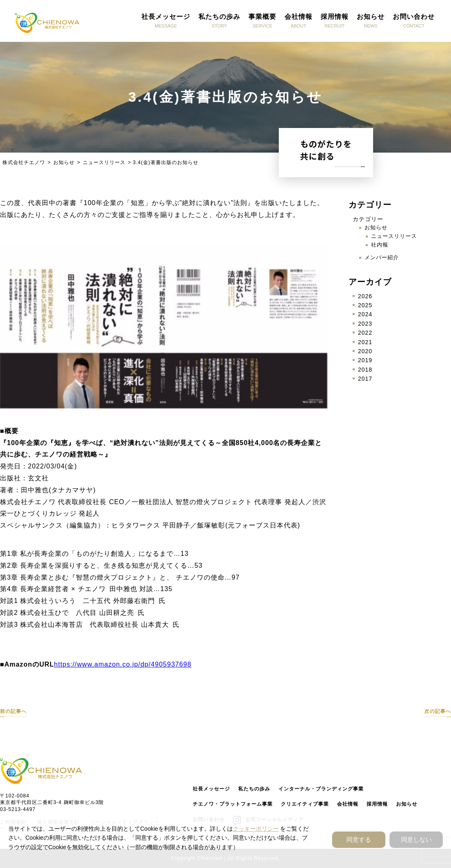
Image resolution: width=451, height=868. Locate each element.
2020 (365, 351)
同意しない (416, 839)
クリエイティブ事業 (305, 804)
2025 (365, 305)
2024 (365, 314)
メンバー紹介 (382, 257)
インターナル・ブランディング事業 (321, 789)
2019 (365, 360)
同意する (359, 839)
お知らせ (376, 227)
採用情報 (377, 804)
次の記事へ (438, 711)
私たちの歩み (254, 789)
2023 (365, 324)
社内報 (380, 245)
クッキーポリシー (256, 829)
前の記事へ (13, 711)
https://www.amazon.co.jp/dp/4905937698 (123, 664)
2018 (365, 370)
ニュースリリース (394, 236)
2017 (365, 379)
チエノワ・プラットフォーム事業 (233, 804)
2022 (365, 333)
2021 (365, 342)
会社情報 (348, 804)
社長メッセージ (211, 789)
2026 (365, 296)
